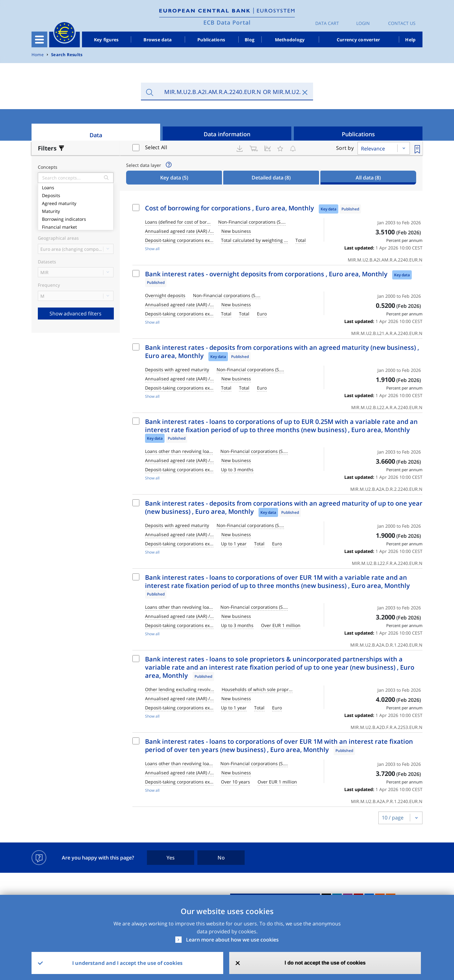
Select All (156, 147)
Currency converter (358, 40)
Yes (171, 858)
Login (363, 23)
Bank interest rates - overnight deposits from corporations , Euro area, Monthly (266, 274)
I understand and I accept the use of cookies (127, 963)
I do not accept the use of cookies (325, 963)
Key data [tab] (174, 178)
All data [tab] (368, 178)
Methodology (290, 40)
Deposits (76, 195)
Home (38, 55)
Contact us (402, 23)
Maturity (76, 211)
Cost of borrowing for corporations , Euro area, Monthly (230, 208)
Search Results (67, 55)
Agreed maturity (76, 203)
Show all (152, 249)
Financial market (76, 226)
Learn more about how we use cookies (232, 940)
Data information (227, 134)
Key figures (106, 40)
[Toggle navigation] (39, 39)
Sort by (345, 148)
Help (410, 40)
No (221, 858)
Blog (250, 40)
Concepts (48, 167)
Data (96, 135)
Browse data (157, 40)
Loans (76, 187)
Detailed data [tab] (271, 178)
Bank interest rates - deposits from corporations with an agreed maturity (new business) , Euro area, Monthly (282, 352)
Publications (211, 40)
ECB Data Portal (227, 22)
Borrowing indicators (76, 218)
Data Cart (327, 23)
